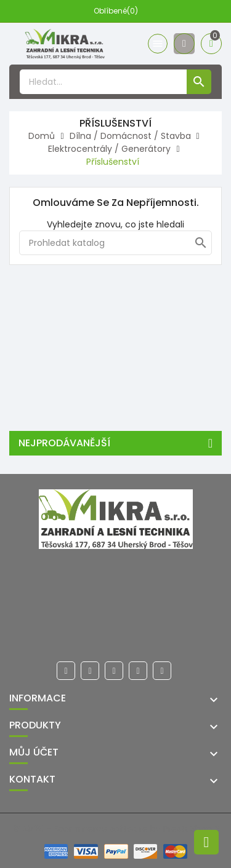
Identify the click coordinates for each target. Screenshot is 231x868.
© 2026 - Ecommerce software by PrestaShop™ (116, 829)
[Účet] (184, 44)
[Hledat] (115, 243)
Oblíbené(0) (116, 11)
